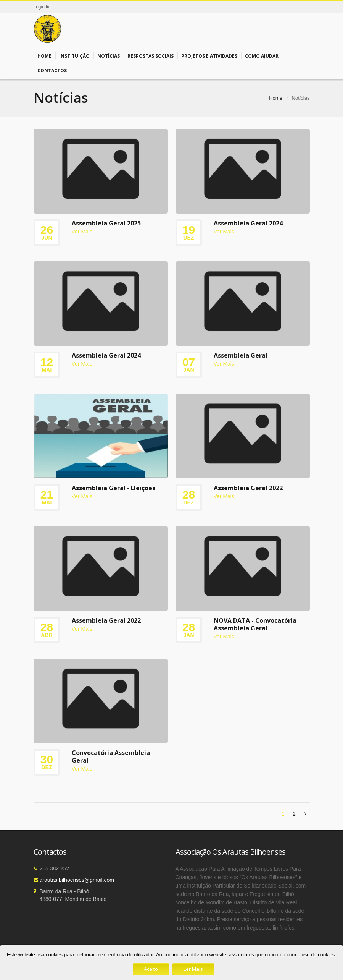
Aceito (151, 969)
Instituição (74, 55)
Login (41, 7)
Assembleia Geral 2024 (248, 223)
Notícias (109, 55)
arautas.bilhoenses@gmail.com (77, 880)
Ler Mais (193, 969)
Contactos (52, 70)
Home (44, 55)
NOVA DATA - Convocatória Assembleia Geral (255, 624)
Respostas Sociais (151, 55)
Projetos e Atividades (209, 55)
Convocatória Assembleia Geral (111, 756)
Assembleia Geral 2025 (106, 223)
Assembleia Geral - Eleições (114, 488)
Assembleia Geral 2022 (248, 488)
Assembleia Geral (241, 355)
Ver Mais (82, 232)
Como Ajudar (262, 55)
